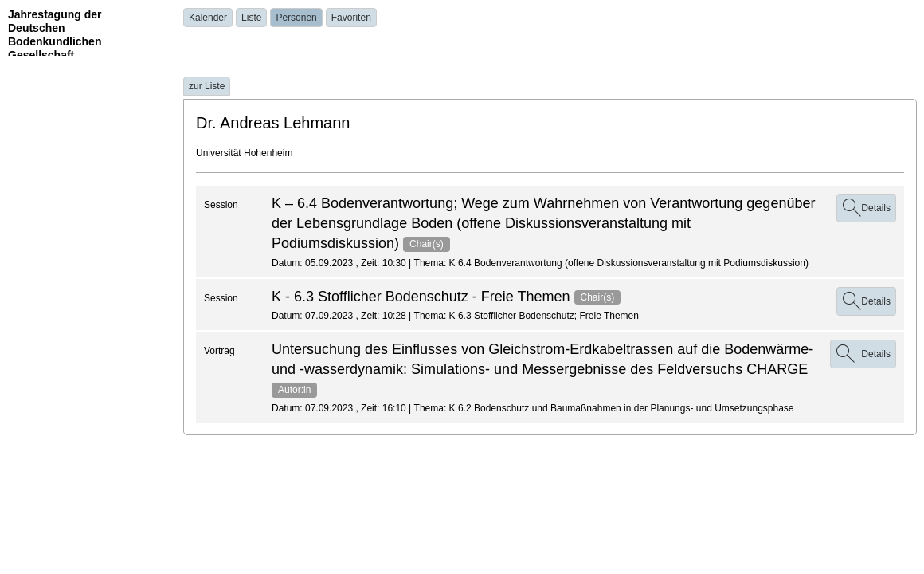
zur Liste (207, 86)
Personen (296, 18)
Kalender (208, 18)
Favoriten (351, 18)
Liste (251, 18)
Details (866, 208)
